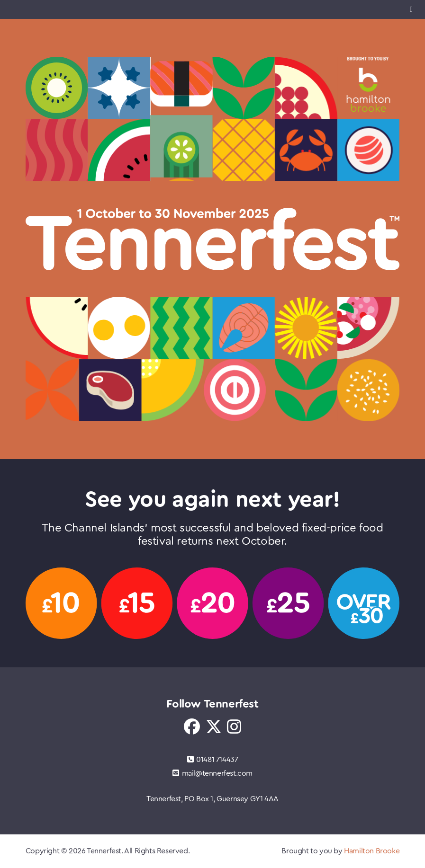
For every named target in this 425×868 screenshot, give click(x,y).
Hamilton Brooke (372, 851)
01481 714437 (213, 760)
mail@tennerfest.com (212, 773)
